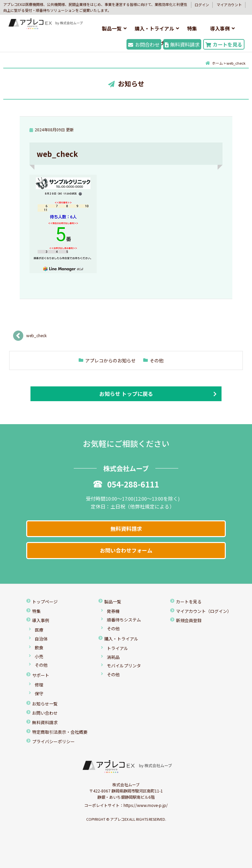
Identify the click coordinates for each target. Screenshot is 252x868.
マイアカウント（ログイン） (204, 611)
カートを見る (224, 44)
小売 (39, 656)
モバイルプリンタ (124, 666)
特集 (192, 28)
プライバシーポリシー (53, 741)
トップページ (45, 602)
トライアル (117, 648)
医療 (39, 630)
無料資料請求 (182, 44)
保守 (39, 694)
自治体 (41, 639)
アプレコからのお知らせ (110, 360)
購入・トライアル (154, 28)
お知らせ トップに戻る (126, 394)
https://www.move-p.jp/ (146, 805)
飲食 (39, 648)
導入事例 (220, 28)
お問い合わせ (45, 713)
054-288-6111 (126, 484)
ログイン (202, 5)
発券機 (113, 611)
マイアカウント (229, 5)
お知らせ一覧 (45, 704)
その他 (157, 360)
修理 (39, 685)
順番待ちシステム (124, 620)
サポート (41, 675)
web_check (36, 335)
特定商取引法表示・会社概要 (60, 732)
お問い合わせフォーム (126, 550)
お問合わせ (144, 44)
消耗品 (113, 657)
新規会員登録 (189, 620)
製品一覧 (112, 28)
